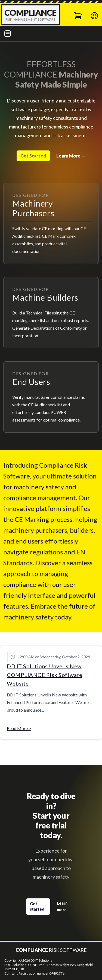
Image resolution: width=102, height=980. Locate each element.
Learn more (64, 906)
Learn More (71, 156)
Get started (37, 906)
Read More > (19, 728)
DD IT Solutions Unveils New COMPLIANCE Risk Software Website (44, 675)
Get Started (33, 156)
